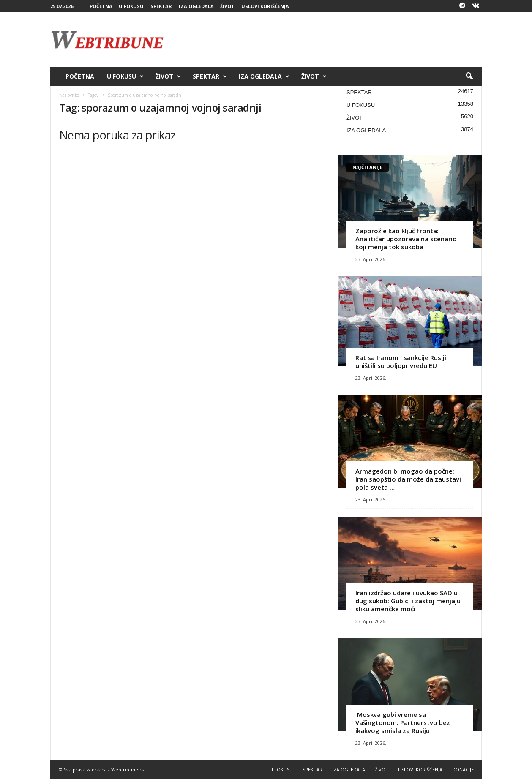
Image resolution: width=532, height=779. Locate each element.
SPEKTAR (161, 6)
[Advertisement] (328, 40)
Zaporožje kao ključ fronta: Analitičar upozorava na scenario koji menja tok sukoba (406, 239)
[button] (469, 76)
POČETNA (101, 6)
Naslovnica (70, 95)
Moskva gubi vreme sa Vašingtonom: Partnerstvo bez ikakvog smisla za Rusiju (403, 722)
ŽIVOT (227, 6)
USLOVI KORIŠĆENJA (265, 6)
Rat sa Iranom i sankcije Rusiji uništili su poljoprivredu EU (401, 361)
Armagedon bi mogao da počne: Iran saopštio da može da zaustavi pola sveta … (408, 479)
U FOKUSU (131, 6)
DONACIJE (463, 769)
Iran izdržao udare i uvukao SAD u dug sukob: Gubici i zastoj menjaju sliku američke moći (408, 601)
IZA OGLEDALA (196, 6)
